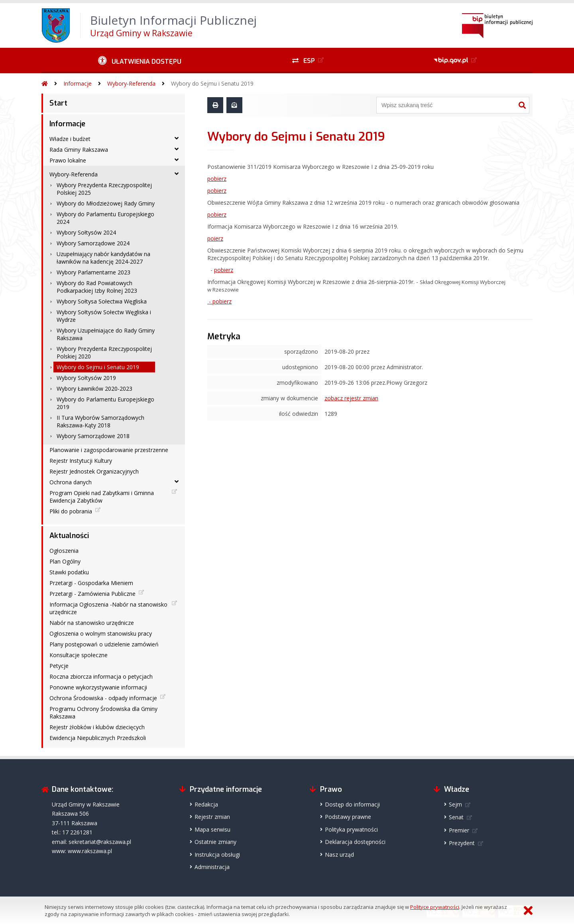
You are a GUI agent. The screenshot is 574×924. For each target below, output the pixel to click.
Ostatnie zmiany (215, 842)
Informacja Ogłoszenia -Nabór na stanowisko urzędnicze (108, 608)
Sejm (455, 804)
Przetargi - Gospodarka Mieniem (91, 583)
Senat (456, 817)
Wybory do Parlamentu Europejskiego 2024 (105, 218)
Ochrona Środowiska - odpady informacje (103, 698)
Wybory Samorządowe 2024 (93, 243)
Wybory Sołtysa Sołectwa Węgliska (102, 301)
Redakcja (206, 804)
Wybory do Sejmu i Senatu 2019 (212, 83)
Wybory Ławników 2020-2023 (94, 389)
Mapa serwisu (212, 829)
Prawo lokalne (68, 160)
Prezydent (462, 843)
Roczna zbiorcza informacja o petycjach (101, 676)
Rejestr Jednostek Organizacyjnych (94, 471)
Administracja (212, 867)
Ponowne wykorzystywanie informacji (98, 687)
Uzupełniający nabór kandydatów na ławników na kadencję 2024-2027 (103, 258)
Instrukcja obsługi (217, 855)
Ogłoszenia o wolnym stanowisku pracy (101, 633)
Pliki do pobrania (71, 511)
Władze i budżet (70, 139)
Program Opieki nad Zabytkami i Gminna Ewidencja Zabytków (102, 497)
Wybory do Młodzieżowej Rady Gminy (106, 203)
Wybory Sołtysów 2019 (86, 378)
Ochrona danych (71, 482)
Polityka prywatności (351, 829)
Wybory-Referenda (131, 83)
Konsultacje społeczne (79, 655)
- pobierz (219, 301)
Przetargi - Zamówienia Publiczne (92, 594)
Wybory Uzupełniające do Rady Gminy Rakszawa (106, 334)
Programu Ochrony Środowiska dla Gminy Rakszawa (103, 713)
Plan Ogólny (65, 561)
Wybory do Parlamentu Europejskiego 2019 (105, 403)
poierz (215, 238)
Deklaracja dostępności (355, 842)
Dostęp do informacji (352, 804)
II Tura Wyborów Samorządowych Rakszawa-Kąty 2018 (100, 421)
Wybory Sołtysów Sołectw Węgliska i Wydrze (104, 316)
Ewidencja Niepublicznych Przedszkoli (98, 738)
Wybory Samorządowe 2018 (93, 436)
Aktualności (69, 536)
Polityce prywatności (435, 907)
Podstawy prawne (348, 817)
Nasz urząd (339, 855)
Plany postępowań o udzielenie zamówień (104, 644)
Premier (459, 830)
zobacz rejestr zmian (351, 398)
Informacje (78, 83)
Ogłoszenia (64, 551)
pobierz (217, 179)
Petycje (59, 666)
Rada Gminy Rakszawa (79, 150)
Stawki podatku (69, 572)
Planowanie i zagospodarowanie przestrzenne (109, 450)
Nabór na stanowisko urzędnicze (92, 623)
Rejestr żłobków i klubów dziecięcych (97, 727)
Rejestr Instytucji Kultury (81, 461)
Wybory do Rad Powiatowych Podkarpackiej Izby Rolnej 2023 (97, 287)
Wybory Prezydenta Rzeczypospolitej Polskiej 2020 (104, 352)
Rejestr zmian (212, 817)
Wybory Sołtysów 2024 (86, 232)
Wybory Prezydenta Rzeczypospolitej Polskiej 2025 (104, 189)
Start (58, 103)
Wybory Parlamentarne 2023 (93, 272)
